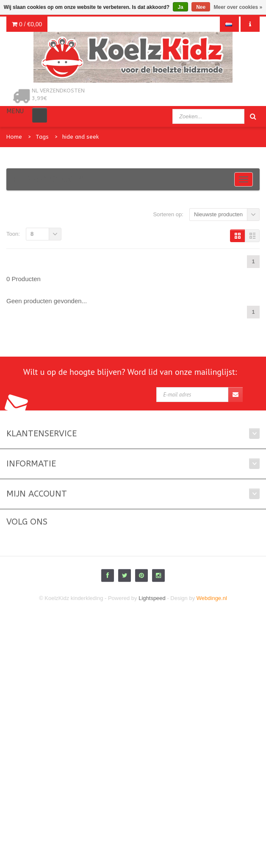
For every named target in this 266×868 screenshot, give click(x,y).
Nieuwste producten (218, 214)
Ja (180, 7)
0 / (27, 24)
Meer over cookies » (238, 7)
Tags (42, 137)
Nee (201, 7)
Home (14, 137)
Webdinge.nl (212, 598)
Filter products (48, 179)
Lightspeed (152, 598)
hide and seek (80, 137)
